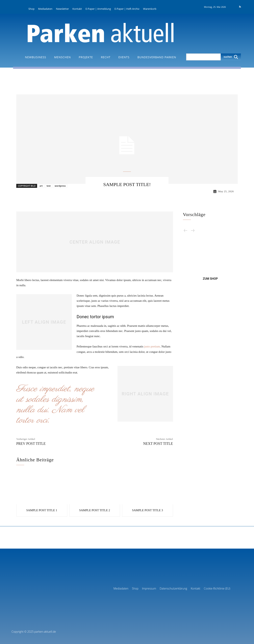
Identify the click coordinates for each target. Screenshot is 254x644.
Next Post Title (158, 444)
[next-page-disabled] (192, 230)
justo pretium (152, 346)
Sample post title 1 (42, 510)
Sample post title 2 (95, 510)
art (41, 186)
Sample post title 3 (147, 510)
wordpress (60, 186)
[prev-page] (186, 230)
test (49, 186)
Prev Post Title (31, 444)
